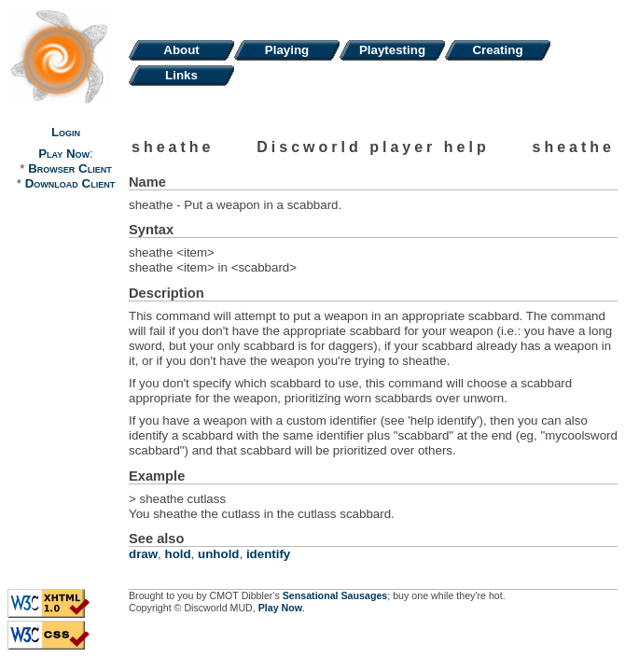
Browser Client (69, 168)
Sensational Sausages (335, 595)
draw (143, 554)
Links (181, 75)
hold (178, 554)
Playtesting (392, 50)
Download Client (70, 183)
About (181, 50)
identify (268, 554)
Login (66, 132)
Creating (497, 50)
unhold (218, 554)
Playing (287, 50)
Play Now (64, 154)
